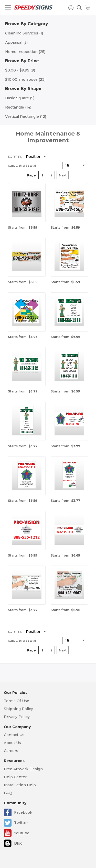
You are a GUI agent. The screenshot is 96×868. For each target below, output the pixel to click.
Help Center (15, 777)
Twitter (21, 823)
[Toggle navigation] (8, 8)
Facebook (23, 812)
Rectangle (18, 107)
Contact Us (14, 735)
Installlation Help (20, 785)
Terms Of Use (17, 701)
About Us (12, 743)
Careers (11, 751)
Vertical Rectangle (26, 117)
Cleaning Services (24, 33)
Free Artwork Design (23, 769)
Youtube (22, 833)
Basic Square (20, 98)
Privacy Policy (17, 717)
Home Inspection (25, 52)
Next (63, 175)
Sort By (15, 156)
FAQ (8, 793)
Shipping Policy (18, 709)
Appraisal (16, 42)
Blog (18, 843)
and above (25, 79)
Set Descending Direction (54, 157)
